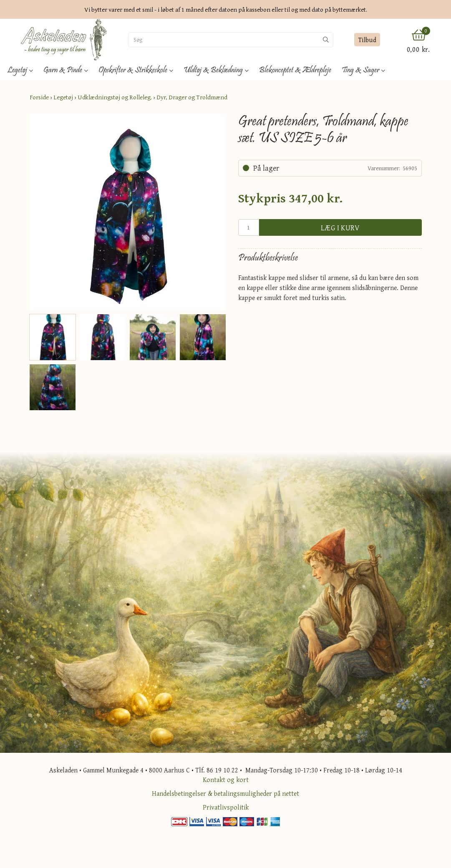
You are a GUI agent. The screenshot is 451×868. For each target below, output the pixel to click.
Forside (39, 97)
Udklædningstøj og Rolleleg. (115, 97)
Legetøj (63, 97)
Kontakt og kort (226, 780)
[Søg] (224, 40)
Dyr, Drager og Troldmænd (192, 97)
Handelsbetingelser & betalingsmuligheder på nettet (225, 793)
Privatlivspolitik (226, 807)
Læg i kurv (340, 228)
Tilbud (367, 40)
